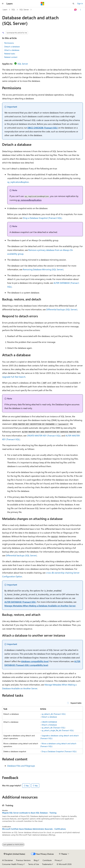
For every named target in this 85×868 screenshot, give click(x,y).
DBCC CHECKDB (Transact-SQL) (43, 128)
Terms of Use (34, 864)
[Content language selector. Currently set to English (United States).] (14, 854)
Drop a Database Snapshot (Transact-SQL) (42, 218)
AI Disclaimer (8, 860)
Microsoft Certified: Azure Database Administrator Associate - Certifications (34, 829)
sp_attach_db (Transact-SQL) (53, 728)
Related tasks (10, 54)
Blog (36, 860)
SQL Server (24, 9)
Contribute (47, 860)
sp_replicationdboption (18, 182)
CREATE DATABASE (49, 722)
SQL (13, 9)
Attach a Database (49, 725)
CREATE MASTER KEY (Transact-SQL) (44, 435)
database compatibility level (35, 661)
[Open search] (73, 4)
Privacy (58, 860)
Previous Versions (23, 860)
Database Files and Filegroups (21, 766)
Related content (11, 57)
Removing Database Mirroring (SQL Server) (43, 269)
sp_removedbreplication (29, 200)
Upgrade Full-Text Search (14, 377)
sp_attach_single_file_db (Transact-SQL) (58, 730)
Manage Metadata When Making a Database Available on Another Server (40, 606)
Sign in (80, 3)
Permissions (9, 43)
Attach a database (12, 50)
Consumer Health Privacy (13, 864)
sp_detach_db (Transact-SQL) (54, 714)
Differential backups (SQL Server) (62, 309)
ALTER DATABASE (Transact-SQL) (20, 602)
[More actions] (80, 10)
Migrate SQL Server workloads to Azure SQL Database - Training (29, 813)
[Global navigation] (3, 4)
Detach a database (12, 47)
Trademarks (47, 864)
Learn (5, 9)
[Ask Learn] (76, 10)
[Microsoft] (42, 4)
